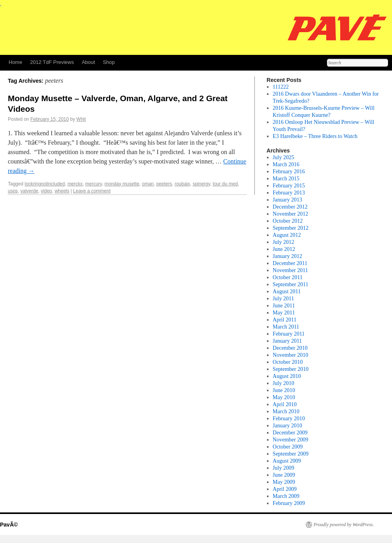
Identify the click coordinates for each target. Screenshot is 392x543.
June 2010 (284, 390)
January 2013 (288, 200)
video (46, 191)
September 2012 (291, 228)
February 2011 (289, 334)
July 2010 (284, 383)
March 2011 (286, 327)
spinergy (201, 184)
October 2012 (288, 221)
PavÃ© (9, 525)
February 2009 (289, 503)
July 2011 (283, 299)
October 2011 (288, 277)
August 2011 (287, 291)
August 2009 (287, 461)
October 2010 (288, 362)
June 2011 (284, 306)
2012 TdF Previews (52, 62)
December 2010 (290, 348)
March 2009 (286, 496)
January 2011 (288, 341)
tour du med (225, 184)
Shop (109, 62)
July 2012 (284, 242)
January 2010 (288, 426)
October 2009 (288, 447)
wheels (62, 191)
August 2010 (287, 376)
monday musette (122, 184)
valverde (29, 191)
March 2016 (286, 164)
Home (15, 62)
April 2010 (285, 404)
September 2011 (291, 284)
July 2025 (284, 157)
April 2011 (285, 320)
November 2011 (290, 270)
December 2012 (290, 207)
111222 (281, 87)
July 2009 (284, 468)
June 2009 (284, 475)
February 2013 (289, 193)
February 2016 (289, 172)
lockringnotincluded (45, 184)
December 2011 (290, 263)
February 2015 (289, 186)
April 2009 (285, 489)
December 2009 (290, 433)
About (88, 62)
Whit (81, 119)
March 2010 (286, 411)
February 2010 (289, 419)
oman (148, 184)
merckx (75, 184)
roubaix (182, 184)
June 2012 (284, 249)
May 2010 (284, 397)
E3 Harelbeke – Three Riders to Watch (315, 136)
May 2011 (284, 313)
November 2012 (291, 214)
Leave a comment (92, 191)
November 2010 (291, 355)
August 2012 (287, 235)
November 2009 (291, 440)
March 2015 (286, 179)
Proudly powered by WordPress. (344, 525)
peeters (164, 184)
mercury (93, 184)
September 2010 (291, 369)
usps (13, 191)
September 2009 (291, 454)
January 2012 (288, 256)
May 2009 (284, 482)
